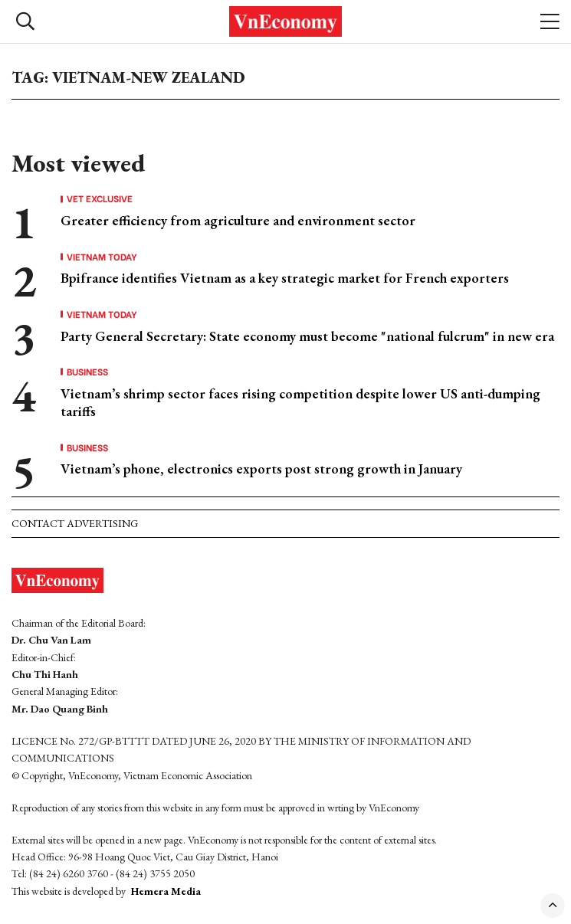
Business (87, 372)
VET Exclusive (100, 198)
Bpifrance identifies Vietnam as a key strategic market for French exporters (285, 278)
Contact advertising (75, 523)
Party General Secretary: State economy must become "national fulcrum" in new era (307, 336)
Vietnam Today (102, 257)
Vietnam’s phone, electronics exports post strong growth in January (261, 469)
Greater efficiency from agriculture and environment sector (238, 220)
